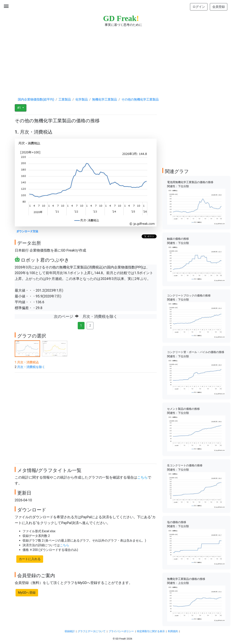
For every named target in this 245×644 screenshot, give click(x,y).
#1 (20, 108)
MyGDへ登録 (27, 593)
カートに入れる (30, 559)
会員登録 (219, 7)
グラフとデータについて (92, 631)
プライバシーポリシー (121, 631)
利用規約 (173, 631)
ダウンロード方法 (27, 231)
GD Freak (121, 18)
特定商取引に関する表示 (151, 631)
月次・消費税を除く (31, 367)
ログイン (199, 7)
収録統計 (70, 631)
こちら (142, 477)
